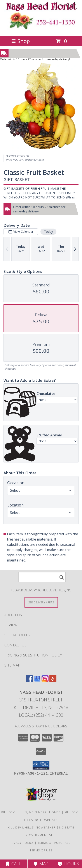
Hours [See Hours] (68, 864)
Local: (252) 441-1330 (41, 715)
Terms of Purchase (54, 843)
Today (48, 232)
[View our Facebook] (29, 681)
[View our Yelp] (53, 681)
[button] (41, 765)
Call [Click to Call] (14, 864)
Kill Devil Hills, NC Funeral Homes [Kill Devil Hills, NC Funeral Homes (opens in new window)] (31, 812)
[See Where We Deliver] (41, 602)
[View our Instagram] (45, 681)
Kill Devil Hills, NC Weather (32, 827)
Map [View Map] (41, 864)
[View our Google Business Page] (37, 681)
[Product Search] (42, 577)
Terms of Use (41, 850)
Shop (21, 41)
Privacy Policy (21, 843)
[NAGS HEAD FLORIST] (41, 29)
